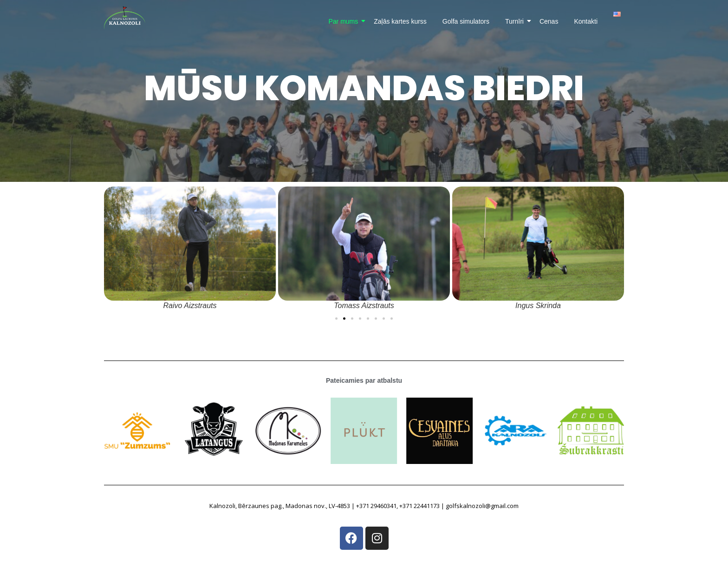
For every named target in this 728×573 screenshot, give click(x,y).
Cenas (549, 21)
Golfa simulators (466, 21)
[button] (336, 319)
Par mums (345, 21)
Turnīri (516, 21)
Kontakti (586, 21)
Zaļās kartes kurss (400, 21)
